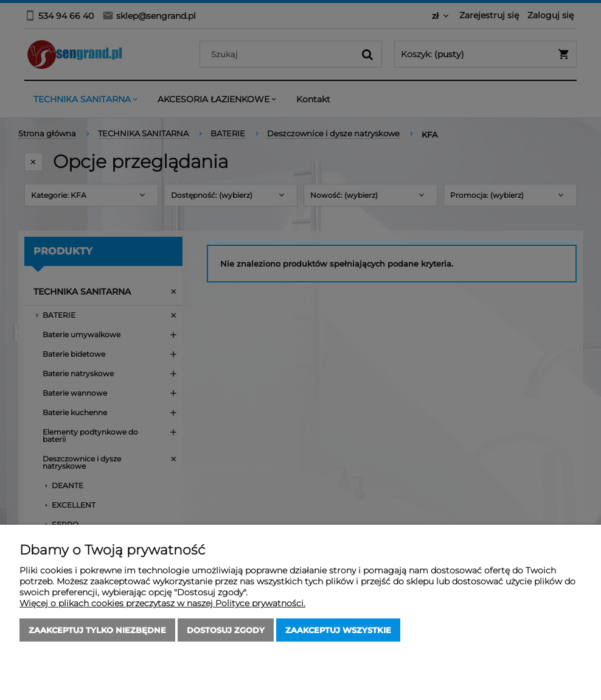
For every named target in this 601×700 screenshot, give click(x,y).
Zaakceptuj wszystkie (338, 630)
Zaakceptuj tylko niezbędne (97, 630)
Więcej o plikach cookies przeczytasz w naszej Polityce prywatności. (162, 603)
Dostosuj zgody (226, 630)
